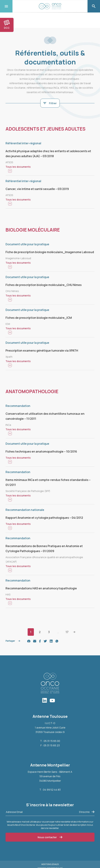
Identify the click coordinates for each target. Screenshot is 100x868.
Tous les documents (18, 167)
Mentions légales (50, 864)
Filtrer (50, 103)
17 (67, 632)
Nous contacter (50, 837)
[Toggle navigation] (6, 6)
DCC (7, 25)
